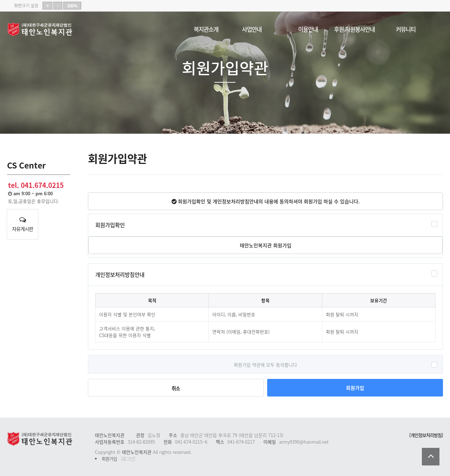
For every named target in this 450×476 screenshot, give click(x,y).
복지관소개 (206, 28)
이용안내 (308, 28)
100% (72, 6)
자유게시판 (22, 224)
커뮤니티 (406, 28)
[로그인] (128, 459)
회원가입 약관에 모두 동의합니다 (265, 364)
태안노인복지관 (42, 30)
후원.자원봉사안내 (354, 28)
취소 (176, 388)
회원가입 (355, 388)
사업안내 (252, 28)
